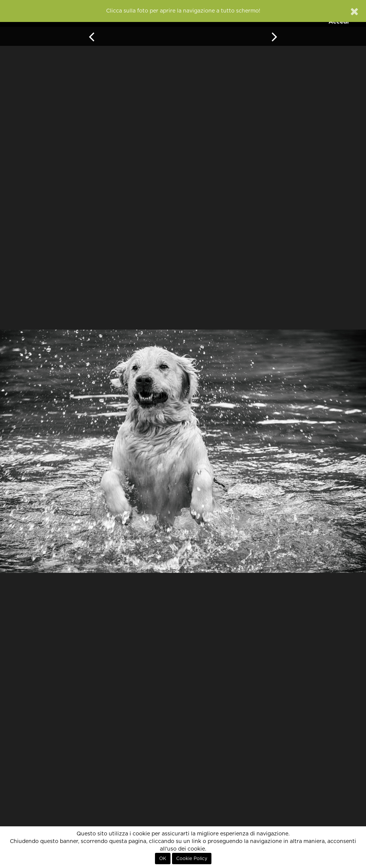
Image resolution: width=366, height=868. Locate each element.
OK (163, 859)
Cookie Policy (192, 859)
